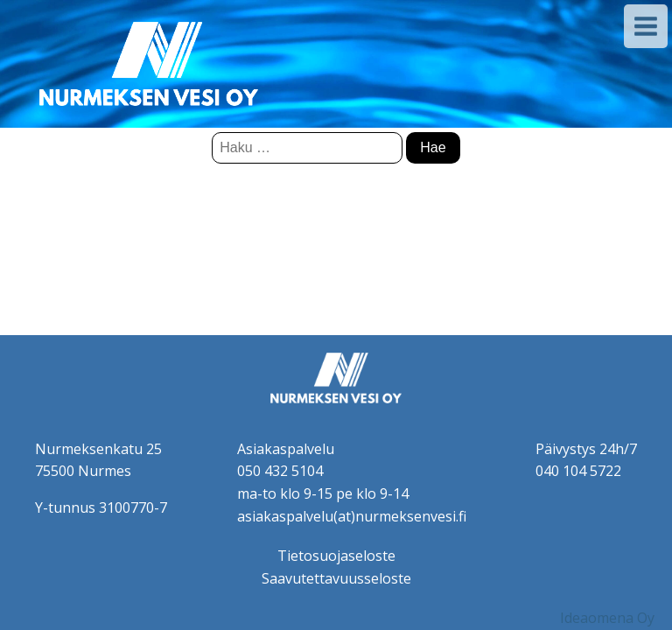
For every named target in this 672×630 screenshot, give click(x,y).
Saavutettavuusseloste (336, 578)
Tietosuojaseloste (336, 556)
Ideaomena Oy (607, 618)
